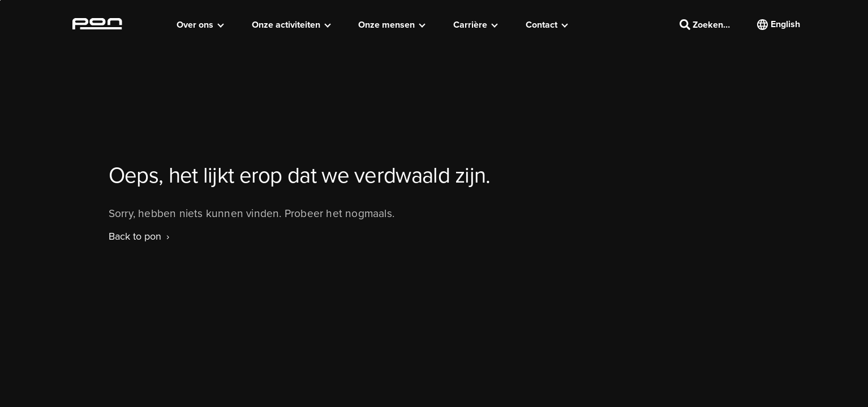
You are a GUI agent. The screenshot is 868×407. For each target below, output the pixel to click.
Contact (542, 25)
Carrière (470, 25)
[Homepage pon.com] (97, 26)
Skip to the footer (0, 0)
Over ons (195, 25)
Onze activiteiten (286, 25)
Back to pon (135, 236)
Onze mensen (386, 25)
